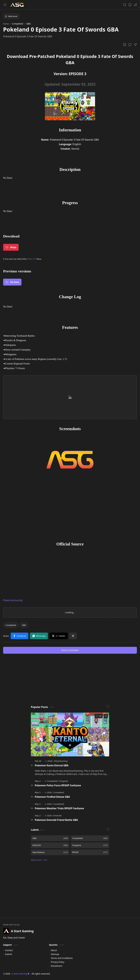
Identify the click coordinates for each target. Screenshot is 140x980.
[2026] (51, 761)
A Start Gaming (21, 974)
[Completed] (11, 625)
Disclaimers (57, 966)
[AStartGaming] (61, 761)
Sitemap (55, 954)
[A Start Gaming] (19, 5)
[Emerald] (57, 816)
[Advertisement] (70, 398)
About (54, 950)
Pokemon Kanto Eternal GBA (52, 765)
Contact (9, 950)
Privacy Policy (58, 962)
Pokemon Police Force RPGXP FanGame (58, 785)
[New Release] (50, 852)
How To (32, 259)
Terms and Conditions (62, 958)
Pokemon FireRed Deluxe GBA (52, 797)
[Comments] (99, 716)
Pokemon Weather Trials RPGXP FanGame (59, 808)
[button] (5, 5)
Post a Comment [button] (70, 650)
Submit (9, 954)
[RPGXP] (90, 852)
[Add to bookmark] (106, 716)
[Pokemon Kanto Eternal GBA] (70, 735)
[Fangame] (64, 781)
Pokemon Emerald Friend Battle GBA (56, 820)
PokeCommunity (13, 600)
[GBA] (24, 625)
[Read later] (125, 45)
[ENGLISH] (50, 845)
